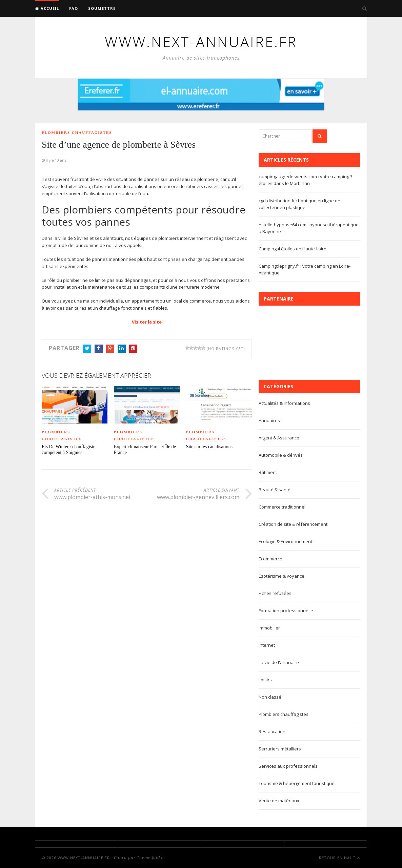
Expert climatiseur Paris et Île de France (145, 450)
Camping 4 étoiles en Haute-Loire (293, 249)
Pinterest (133, 349)
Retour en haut (339, 858)
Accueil (47, 8)
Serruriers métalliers (280, 749)
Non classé (270, 697)
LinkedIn (122, 349)
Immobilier (269, 628)
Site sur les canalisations (209, 447)
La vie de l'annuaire (279, 662)
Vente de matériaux (279, 801)
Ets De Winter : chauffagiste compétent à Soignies (68, 450)
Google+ (110, 349)
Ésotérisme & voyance (282, 576)
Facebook (99, 349)
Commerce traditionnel (282, 507)
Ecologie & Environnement (285, 541)
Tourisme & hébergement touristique (297, 783)
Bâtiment (268, 472)
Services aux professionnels (288, 766)
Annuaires (269, 420)
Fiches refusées (275, 593)
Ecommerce (270, 559)
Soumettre (102, 8)
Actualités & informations (284, 403)
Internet (267, 645)
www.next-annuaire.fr (84, 858)
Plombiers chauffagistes (77, 132)
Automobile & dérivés (281, 455)
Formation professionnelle (286, 611)
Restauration (272, 731)
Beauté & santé (275, 490)
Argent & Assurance (279, 438)
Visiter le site (147, 322)
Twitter (87, 349)
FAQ (74, 8)
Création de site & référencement (293, 524)
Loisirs (265, 680)
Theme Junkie (151, 858)
